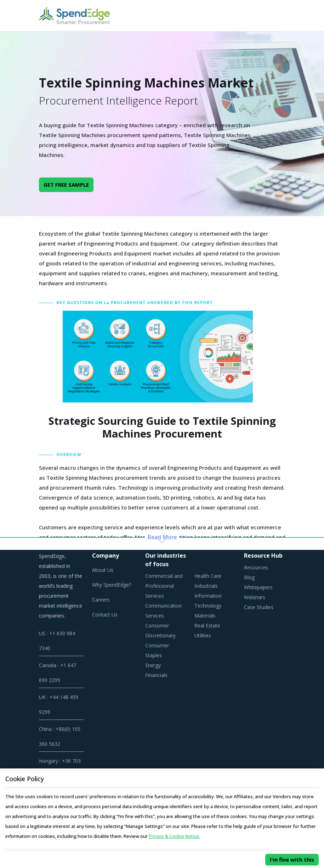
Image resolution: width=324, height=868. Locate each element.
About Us (103, 570)
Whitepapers (258, 587)
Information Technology (208, 601)
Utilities (203, 635)
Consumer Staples (157, 650)
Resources (256, 567)
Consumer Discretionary (160, 630)
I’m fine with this (292, 859)
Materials (205, 616)
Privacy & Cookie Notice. (174, 836)
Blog (249, 577)
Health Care (208, 576)
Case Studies (259, 607)
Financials (156, 675)
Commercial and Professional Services (164, 586)
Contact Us (105, 615)
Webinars (255, 597)
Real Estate (207, 625)
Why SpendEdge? (112, 585)
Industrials (206, 586)
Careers (101, 600)
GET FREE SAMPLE (66, 185)
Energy (153, 665)
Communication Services (163, 611)
